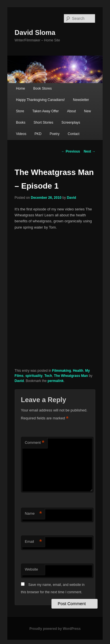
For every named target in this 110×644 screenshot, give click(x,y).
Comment (35, 443)
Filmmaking (62, 371)
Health (78, 371)
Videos (21, 134)
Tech (48, 376)
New (87, 111)
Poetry (55, 134)
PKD (38, 134)
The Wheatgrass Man (71, 376)
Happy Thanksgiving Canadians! (40, 100)
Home (20, 88)
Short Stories (43, 123)
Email (33, 542)
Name (33, 514)
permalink (56, 381)
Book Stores (43, 88)
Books (21, 123)
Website (32, 569)
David (71, 198)
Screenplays (71, 123)
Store (20, 111)
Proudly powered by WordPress (55, 629)
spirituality (34, 376)
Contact (74, 134)
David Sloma (35, 32)
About (71, 111)
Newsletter (81, 100)
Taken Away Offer (46, 111)
